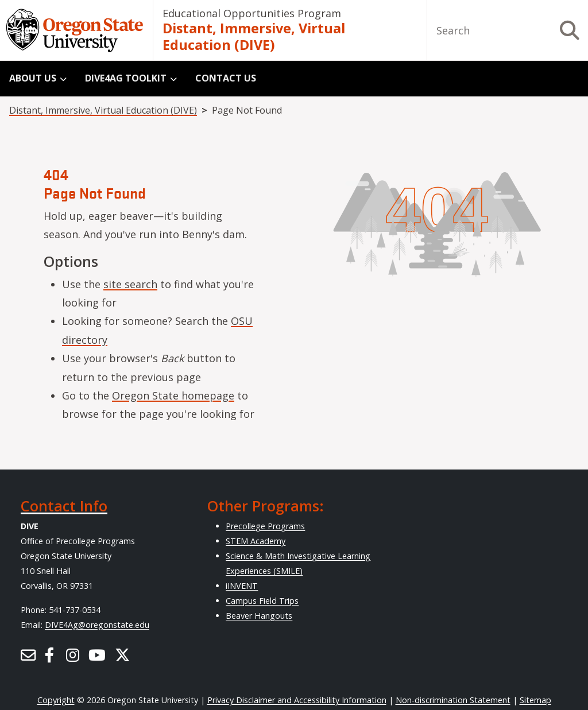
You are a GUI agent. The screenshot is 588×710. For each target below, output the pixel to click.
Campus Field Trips (262, 601)
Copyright (56, 700)
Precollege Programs (265, 526)
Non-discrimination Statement (453, 700)
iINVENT (242, 586)
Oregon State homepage (173, 395)
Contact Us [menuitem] (226, 78)
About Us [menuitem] (33, 78)
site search (130, 284)
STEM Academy (256, 541)
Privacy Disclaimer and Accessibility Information (297, 700)
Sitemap (535, 700)
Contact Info (64, 506)
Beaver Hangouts (259, 616)
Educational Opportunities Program (252, 13)
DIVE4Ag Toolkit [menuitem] (126, 78)
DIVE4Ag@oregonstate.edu (97, 625)
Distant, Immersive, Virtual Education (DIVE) (254, 37)
